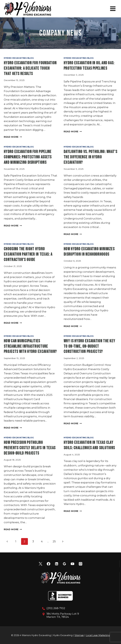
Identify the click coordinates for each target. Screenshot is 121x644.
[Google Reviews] (64, 564)
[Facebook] (49, 564)
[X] (40, 564)
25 (54, 541)
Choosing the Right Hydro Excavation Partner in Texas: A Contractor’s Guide (28, 254)
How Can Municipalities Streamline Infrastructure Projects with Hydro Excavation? (30, 346)
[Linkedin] (57, 564)
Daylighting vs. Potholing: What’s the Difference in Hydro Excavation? (90, 157)
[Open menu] (113, 9)
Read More (13, 137)
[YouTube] (72, 564)
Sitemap (79, 635)
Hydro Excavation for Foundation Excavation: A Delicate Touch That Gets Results (30, 68)
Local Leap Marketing (98, 635)
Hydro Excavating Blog (19, 58)
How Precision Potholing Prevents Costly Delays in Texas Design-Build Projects (30, 448)
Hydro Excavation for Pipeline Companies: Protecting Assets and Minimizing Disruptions (28, 157)
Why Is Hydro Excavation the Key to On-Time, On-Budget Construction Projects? (89, 346)
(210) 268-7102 (56, 608)
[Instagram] (81, 564)
